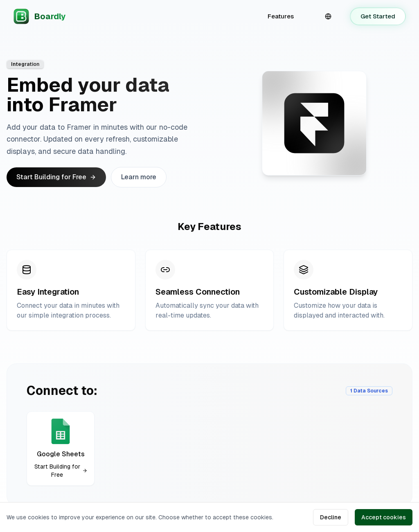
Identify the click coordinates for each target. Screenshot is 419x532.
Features (281, 16)
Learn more (139, 177)
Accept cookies (384, 517)
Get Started (378, 16)
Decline (331, 517)
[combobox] (328, 16)
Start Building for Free (56, 177)
